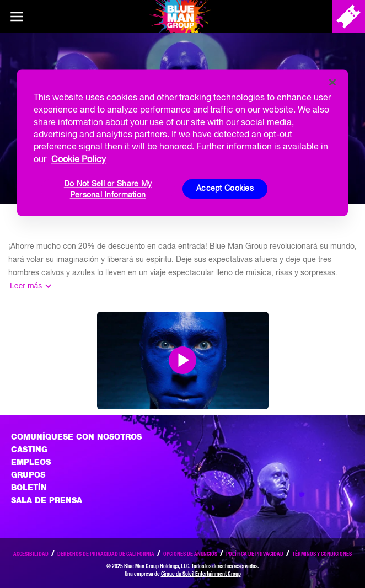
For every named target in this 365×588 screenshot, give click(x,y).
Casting (29, 450)
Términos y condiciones (322, 554)
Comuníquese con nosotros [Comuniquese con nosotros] (76, 437)
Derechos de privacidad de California (106, 554)
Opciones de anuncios (190, 554)
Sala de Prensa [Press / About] (47, 500)
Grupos (28, 475)
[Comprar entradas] (348, 17)
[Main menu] (17, 17)
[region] (182, 142)
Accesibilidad (31, 554)
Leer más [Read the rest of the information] (26, 286)
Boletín (29, 488)
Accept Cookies (225, 189)
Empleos (31, 462)
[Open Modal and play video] (182, 360)
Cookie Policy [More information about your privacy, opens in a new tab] (79, 159)
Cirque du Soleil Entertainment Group (201, 574)
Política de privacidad (255, 554)
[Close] (332, 82)
